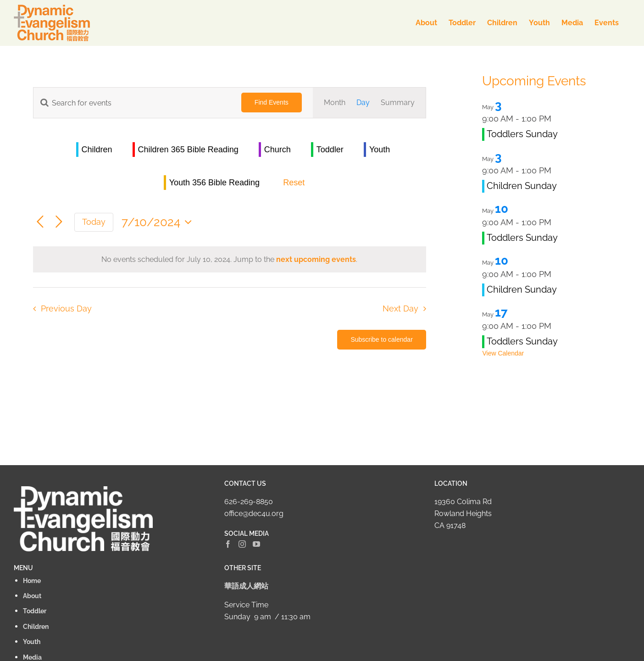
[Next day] (59, 222)
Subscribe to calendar (381, 339)
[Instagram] (242, 544)
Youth (380, 150)
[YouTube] (256, 544)
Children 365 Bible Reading (188, 150)
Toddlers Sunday (522, 134)
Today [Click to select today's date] (94, 222)
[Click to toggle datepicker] (159, 222)
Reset (294, 183)
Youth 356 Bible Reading (215, 183)
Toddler (330, 150)
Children (97, 150)
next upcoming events (316, 259)
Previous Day (66, 308)
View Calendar (503, 353)
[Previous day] (40, 222)
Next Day (400, 308)
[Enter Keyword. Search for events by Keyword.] (132, 103)
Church (278, 150)
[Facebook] (228, 544)
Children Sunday (522, 186)
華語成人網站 (246, 586)
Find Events (272, 102)
